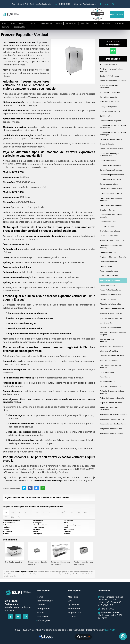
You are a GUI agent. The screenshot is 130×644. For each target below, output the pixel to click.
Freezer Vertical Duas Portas (110, 290)
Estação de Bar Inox (107, 210)
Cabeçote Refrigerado (108, 107)
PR (25, 512)
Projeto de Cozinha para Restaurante (109, 409)
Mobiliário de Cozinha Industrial (112, 356)
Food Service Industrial (108, 262)
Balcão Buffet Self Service (109, 76)
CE (56, 512)
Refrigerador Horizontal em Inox (112, 419)
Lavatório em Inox (107, 323)
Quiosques (106, 23)
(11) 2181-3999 (64, 4)
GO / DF (64, 512)
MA (12, 517)
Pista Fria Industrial (107, 372)
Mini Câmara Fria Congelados (111, 346)
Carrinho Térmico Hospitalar (111, 121)
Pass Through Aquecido (109, 360)
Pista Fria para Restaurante (110, 386)
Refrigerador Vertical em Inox (111, 429)
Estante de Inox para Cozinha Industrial (111, 216)
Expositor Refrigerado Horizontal (112, 240)
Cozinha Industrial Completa (111, 194)
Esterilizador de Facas (108, 222)
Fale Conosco (117, 15)
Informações (19, 27)
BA (50, 512)
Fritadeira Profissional (108, 299)
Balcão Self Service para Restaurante (109, 87)
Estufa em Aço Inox (107, 226)
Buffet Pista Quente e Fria (109, 102)
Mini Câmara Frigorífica (109, 351)
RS (37, 512)
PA (6, 517)
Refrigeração (46, 23)
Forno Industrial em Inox (109, 271)
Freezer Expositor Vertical (110, 280)
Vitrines (41, 613)
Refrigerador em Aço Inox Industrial (113, 414)
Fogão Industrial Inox (108, 252)
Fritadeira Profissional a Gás (110, 304)
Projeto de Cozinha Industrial (111, 403)
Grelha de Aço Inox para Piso (111, 318)
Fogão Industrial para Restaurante (113, 257)
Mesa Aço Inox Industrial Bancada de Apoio (113, 333)
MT (79, 512)
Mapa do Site (75, 613)
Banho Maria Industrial (108, 97)
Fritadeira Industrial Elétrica (110, 295)
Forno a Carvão (45, 601)
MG (12, 512)
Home (4, 23)
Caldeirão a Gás (106, 116)
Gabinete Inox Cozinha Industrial (112, 309)
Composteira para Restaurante (112, 175)
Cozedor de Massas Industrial (111, 189)
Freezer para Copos (107, 285)
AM (85, 512)
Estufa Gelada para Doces (110, 231)
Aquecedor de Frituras (108, 64)
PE (43, 512)
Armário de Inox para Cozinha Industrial (111, 70)
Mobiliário (85, 23)
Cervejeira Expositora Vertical (111, 139)
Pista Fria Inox (105, 377)
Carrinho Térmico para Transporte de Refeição (113, 134)
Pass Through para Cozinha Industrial (110, 366)
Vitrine (59, 23)
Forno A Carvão (106, 266)
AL (19, 517)
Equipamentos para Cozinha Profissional (111, 199)
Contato (6, 27)
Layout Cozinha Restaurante (111, 328)
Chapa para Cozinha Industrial (112, 149)
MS (72, 512)
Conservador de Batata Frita (111, 179)
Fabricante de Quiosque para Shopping (111, 246)
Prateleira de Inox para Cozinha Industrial (112, 392)
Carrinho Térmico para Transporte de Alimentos (113, 127)
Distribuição (71, 23)
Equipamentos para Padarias (111, 205)
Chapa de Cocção (107, 144)
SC (31, 512)
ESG (96, 23)
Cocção (32, 23)
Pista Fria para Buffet (108, 382)
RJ (6, 512)
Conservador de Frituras (109, 184)
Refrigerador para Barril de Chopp (113, 424)
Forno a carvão (18, 23)
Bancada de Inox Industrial (110, 92)
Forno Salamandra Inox (109, 276)
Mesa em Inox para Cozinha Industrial (110, 340)
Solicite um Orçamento (113, 43)
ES (19, 512)
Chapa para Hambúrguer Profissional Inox (110, 155)
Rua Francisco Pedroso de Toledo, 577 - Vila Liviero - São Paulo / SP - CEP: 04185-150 (111, 601)
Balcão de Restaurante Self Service (113, 81)
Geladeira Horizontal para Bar (111, 313)
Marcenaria (119, 23)
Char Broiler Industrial (14, 562)
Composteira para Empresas (111, 170)
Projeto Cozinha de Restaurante (112, 398)
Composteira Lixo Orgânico (110, 165)
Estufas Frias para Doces (109, 236)
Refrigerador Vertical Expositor (111, 433)
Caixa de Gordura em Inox (110, 111)
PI (91, 512)
